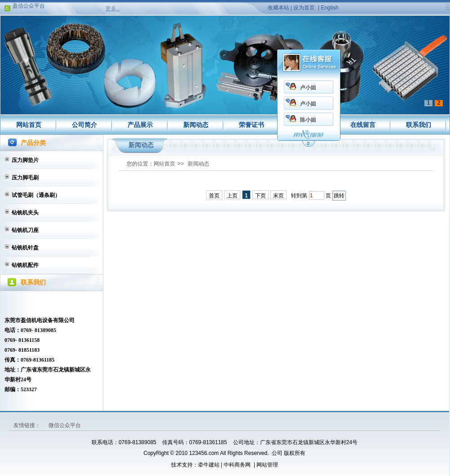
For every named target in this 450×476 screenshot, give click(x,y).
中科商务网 (237, 465)
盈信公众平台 (29, 7)
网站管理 (267, 465)
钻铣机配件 (25, 265)
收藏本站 (278, 8)
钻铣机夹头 (25, 213)
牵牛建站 (209, 465)
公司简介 (84, 125)
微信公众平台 (65, 425)
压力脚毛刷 (25, 178)
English (329, 8)
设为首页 (304, 8)
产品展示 (140, 125)
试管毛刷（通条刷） (36, 195)
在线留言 (363, 125)
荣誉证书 (251, 125)
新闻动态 (196, 125)
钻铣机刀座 (25, 230)
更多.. (112, 9)
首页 (214, 196)
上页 (232, 196)
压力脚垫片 (25, 160)
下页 (260, 196)
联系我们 (419, 125)
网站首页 (29, 125)
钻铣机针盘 (25, 248)
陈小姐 (308, 120)
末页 (278, 196)
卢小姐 (308, 87)
